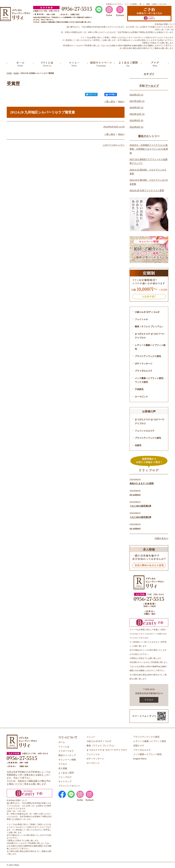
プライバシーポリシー (69, 786)
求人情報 (63, 768)
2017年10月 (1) (137, 101)
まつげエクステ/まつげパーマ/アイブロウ (150, 421)
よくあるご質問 (66, 773)
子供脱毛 (139, 389)
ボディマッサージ (144, 364)
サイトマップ (65, 781)
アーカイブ (152, 86)
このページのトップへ (114, 145)
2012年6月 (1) (136, 127)
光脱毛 (138, 445)
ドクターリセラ (66, 751)
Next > (121, 101)
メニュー (91, 737)
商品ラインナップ (67, 755)
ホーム (62, 742)
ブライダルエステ (144, 371)
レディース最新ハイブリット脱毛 (150, 347)
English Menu (140, 759)
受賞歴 (16, 73)
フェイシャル (141, 319)
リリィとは (64, 747)
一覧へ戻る (110, 101)
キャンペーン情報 (67, 760)
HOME (9, 73)
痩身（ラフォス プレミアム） (149, 327)
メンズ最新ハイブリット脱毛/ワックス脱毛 (149, 380)
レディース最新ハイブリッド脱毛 (150, 741)
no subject (135, 495)
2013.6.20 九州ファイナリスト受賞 (147, 190)
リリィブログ (65, 777)
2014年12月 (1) (137, 114)
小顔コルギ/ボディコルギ (147, 312)
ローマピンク (141, 397)
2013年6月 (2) (136, 120)
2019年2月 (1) (136, 95)
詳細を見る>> (162, 538)
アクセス (149, 700)
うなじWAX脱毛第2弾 (140, 506)
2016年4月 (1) (136, 107)
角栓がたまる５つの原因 (142, 483)
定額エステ (139, 746)
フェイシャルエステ (145, 431)
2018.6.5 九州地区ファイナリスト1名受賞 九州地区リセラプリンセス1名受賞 (149, 149)
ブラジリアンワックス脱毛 (148, 356)
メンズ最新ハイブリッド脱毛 (147, 754)
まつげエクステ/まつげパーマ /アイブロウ (150, 336)
